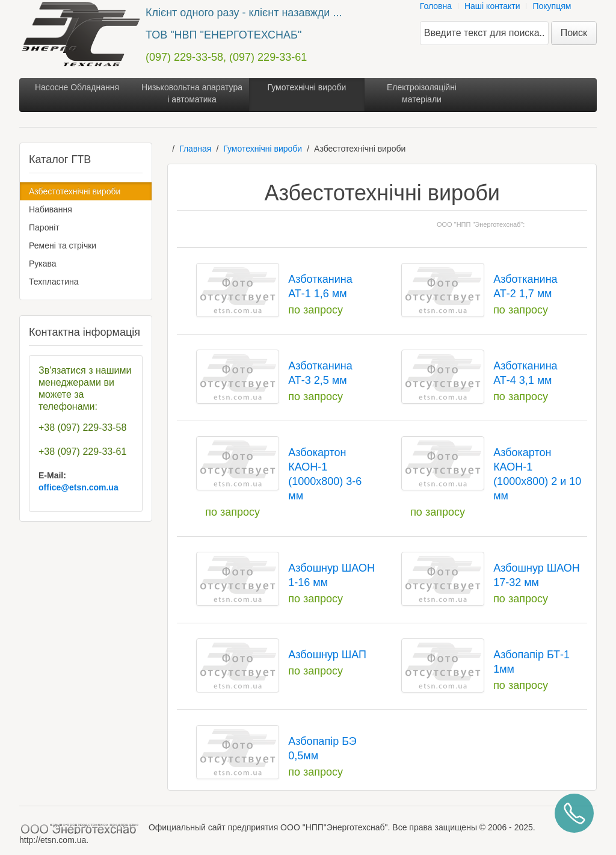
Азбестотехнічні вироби (75, 191)
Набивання (51, 209)
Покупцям (552, 6)
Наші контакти (492, 6)
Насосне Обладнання (77, 87)
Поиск (574, 33)
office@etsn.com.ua (79, 487)
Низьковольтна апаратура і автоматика (192, 93)
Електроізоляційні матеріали (422, 93)
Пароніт (44, 227)
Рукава (43, 264)
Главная (195, 149)
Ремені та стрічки (63, 245)
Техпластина (54, 282)
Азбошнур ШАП (327, 655)
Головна (436, 6)
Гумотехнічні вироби (307, 87)
